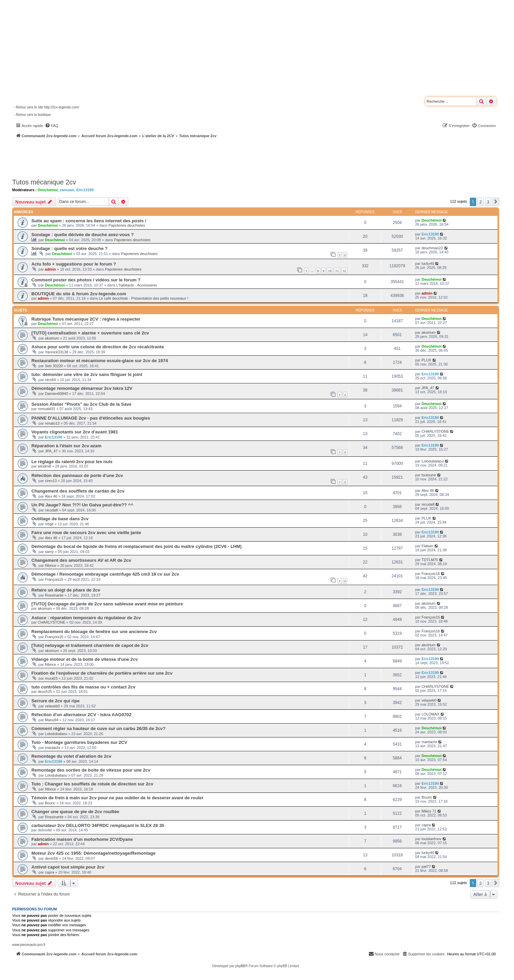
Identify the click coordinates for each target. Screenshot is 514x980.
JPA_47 (428, 388)
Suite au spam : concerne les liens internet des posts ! (89, 221)
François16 (54, 579)
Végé (49, 524)
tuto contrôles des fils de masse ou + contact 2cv (83, 687)
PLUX (426, 360)
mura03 (51, 678)
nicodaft (51, 510)
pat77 (426, 866)
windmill (44, 466)
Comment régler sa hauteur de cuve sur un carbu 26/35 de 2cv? (98, 728)
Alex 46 (51, 496)
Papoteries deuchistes (127, 225)
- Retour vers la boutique (32, 115)
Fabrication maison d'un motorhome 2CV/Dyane (82, 839)
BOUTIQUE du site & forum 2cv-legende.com (79, 294)
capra (426, 825)
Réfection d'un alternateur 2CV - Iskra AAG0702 (82, 715)
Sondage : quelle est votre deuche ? (70, 248)
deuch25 (45, 692)
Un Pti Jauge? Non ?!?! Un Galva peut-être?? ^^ (82, 505)
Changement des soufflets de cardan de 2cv (78, 491)
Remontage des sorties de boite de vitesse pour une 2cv (91, 770)
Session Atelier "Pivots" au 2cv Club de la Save (81, 404)
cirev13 (51, 481)
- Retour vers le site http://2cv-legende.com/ (46, 107)
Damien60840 (57, 394)
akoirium (52, 338)
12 (344, 271)
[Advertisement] (181, 157)
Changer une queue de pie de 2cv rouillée (75, 812)
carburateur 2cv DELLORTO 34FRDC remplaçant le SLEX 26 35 (98, 825)
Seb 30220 (54, 366)
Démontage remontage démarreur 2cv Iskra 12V (82, 388)
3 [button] (488, 202)
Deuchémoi (48, 190)
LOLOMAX (430, 714)
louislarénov (431, 839)
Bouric (50, 803)
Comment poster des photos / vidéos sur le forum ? (86, 280)
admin (50, 269)
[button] (496, 202)
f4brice (50, 566)
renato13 (52, 423)
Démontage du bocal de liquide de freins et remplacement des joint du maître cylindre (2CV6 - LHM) (137, 546)
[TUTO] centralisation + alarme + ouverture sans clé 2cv (90, 333)
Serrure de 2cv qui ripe (56, 701)
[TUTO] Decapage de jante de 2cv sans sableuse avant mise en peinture (107, 604)
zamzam (67, 190)
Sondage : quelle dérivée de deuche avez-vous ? (83, 235)
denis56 (51, 858)
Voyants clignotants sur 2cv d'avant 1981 (75, 432)
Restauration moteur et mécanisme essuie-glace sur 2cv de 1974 (100, 361)
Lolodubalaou (433, 461)
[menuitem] (52, 126)
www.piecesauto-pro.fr (29, 945)
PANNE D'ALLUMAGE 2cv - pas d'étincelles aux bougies (91, 418)
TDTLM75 (430, 560)
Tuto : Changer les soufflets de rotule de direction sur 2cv (92, 784)
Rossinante (54, 595)
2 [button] (480, 202)
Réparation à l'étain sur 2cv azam (66, 446)
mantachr (53, 748)
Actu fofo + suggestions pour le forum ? (74, 264)
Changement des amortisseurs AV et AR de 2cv (81, 560)
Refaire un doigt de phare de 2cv (66, 590)
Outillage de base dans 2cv (60, 519)
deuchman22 (432, 248)
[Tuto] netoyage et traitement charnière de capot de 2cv (90, 645)
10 (330, 271)
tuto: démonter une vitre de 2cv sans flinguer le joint (87, 374)
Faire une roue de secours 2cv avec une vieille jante (86, 533)
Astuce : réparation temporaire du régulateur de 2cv (86, 618)
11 (337, 271)
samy (49, 552)
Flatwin (427, 546)
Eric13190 (85, 190)
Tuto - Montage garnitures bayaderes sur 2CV (79, 742)
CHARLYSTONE (435, 431)
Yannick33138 (57, 352)
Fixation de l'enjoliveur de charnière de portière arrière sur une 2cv (102, 673)
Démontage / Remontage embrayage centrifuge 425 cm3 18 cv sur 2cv (105, 574)
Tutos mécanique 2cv (44, 182)
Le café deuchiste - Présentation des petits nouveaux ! (144, 298)
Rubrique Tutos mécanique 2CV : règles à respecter (86, 319)
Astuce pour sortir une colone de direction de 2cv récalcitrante (98, 347)
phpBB (240, 966)
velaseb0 (52, 706)
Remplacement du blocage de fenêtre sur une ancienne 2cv (94, 632)
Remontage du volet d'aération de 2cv (71, 756)
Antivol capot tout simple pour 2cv (68, 867)
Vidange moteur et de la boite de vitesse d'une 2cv (85, 659)
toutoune (429, 475)
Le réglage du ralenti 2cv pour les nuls (72, 462)
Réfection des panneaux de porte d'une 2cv (77, 475)
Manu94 (52, 720)
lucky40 (428, 263)
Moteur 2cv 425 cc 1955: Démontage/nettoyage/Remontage (93, 853)
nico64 (50, 380)
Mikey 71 (429, 811)
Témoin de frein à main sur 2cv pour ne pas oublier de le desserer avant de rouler (117, 798)
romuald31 (47, 409)
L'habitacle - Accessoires (137, 285)
